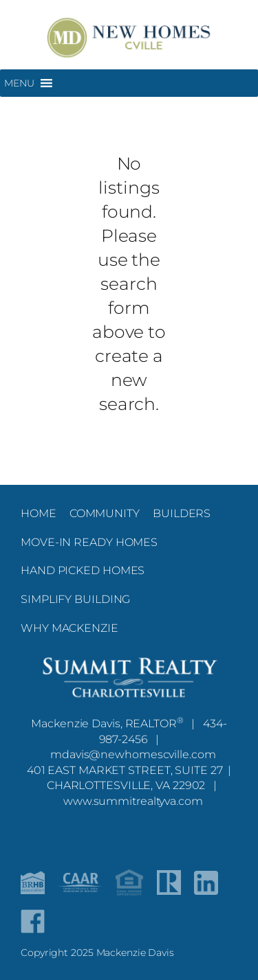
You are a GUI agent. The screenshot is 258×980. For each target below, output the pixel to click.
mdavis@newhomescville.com (133, 754)
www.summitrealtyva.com (133, 801)
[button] (19, 83)
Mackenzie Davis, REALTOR (107, 723)
